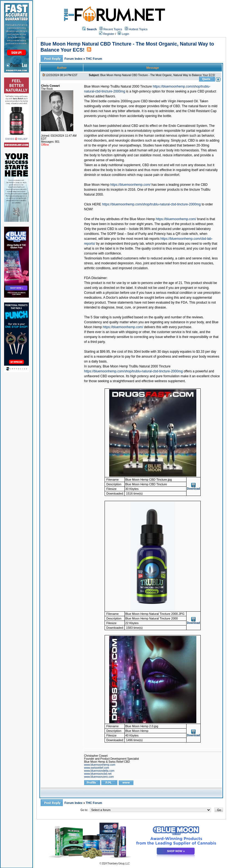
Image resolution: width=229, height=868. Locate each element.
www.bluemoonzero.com (99, 777)
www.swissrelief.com (97, 768)
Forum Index (74, 59)
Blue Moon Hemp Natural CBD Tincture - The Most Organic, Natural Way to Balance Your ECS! (158, 75)
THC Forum (94, 59)
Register (107, 34)
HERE (97, 204)
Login (123, 34)
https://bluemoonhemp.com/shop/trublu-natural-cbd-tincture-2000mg (151, 204)
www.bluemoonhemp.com (100, 765)
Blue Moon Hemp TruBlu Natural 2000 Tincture (118, 86)
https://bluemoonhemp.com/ (130, 185)
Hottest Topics (138, 29)
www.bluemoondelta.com (99, 771)
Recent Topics (113, 29)
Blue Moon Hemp (97, 185)
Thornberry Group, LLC (118, 863)
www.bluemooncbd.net (98, 774)
